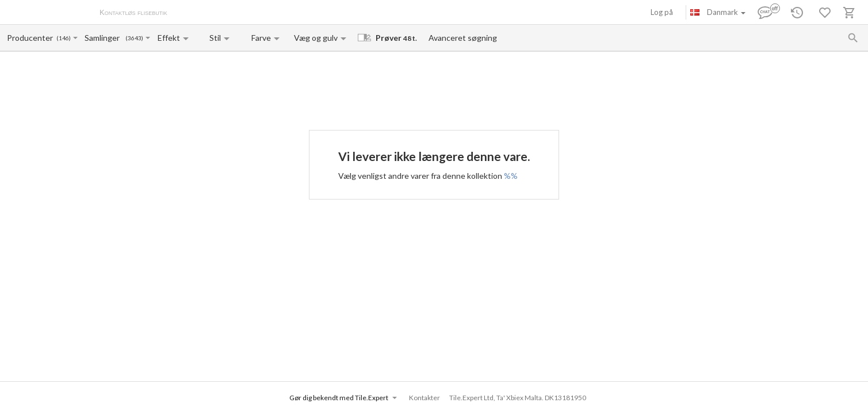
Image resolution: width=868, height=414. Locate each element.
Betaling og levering (240, 13)
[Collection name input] (104, 38)
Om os (190, 13)
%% (511, 176)
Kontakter (295, 13)
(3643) (134, 38)
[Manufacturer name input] (31, 38)
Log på (662, 12)
